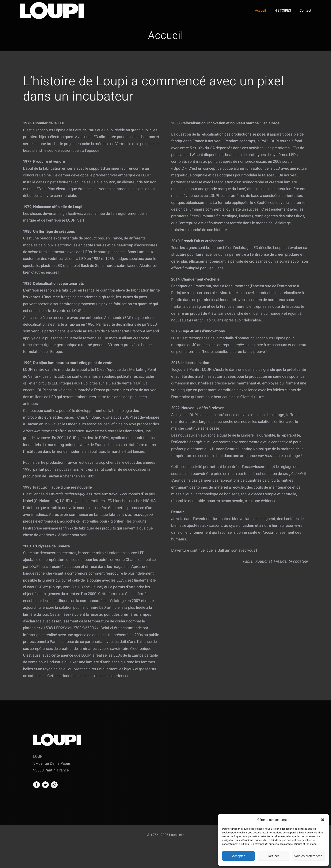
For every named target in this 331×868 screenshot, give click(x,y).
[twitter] (45, 785)
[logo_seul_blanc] (52, 4)
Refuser (273, 856)
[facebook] (37, 785)
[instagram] (54, 785)
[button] (323, 820)
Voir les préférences (308, 856)
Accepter (238, 856)
